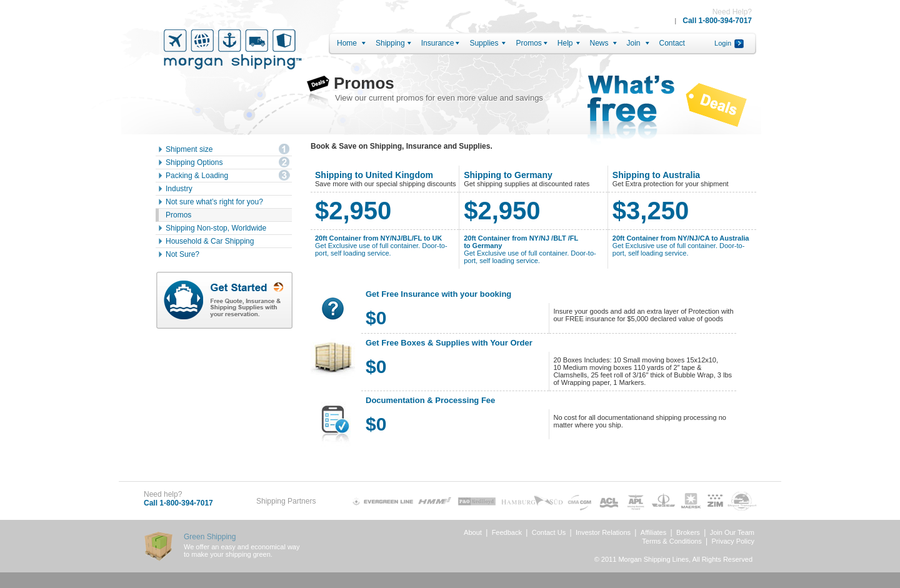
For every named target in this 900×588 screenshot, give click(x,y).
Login (723, 43)
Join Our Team (732, 532)
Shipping (390, 43)
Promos (528, 43)
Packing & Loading (197, 176)
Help (565, 43)
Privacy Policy (733, 541)
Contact (672, 43)
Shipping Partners (286, 501)
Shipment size (189, 149)
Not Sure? (182, 254)
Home (347, 43)
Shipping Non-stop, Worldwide (216, 228)
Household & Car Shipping (210, 241)
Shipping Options (194, 162)
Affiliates (653, 532)
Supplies (484, 43)
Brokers (688, 532)
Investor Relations (603, 532)
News (599, 43)
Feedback (507, 532)
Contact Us (549, 532)
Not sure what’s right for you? (214, 202)
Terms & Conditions (672, 541)
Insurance (438, 43)
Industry (179, 189)
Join (634, 43)
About (473, 532)
